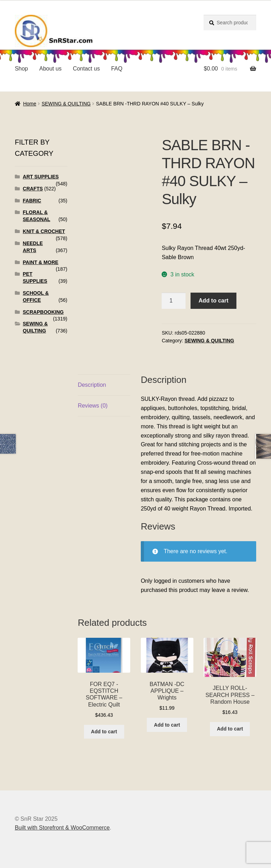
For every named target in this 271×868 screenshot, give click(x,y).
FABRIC (32, 201)
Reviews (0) (92, 406)
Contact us (86, 69)
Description (92, 385)
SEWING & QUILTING (66, 104)
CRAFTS (33, 189)
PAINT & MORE (41, 262)
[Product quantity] (174, 301)
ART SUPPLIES (41, 177)
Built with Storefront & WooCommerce (62, 828)
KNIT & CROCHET (44, 231)
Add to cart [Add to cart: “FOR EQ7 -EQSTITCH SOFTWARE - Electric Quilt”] (104, 732)
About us (50, 69)
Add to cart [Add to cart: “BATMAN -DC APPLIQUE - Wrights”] (167, 725)
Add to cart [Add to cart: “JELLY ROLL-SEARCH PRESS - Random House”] (230, 729)
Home (29, 104)
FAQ (117, 69)
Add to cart (213, 301)
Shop (21, 69)
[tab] (104, 385)
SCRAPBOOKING (43, 312)
